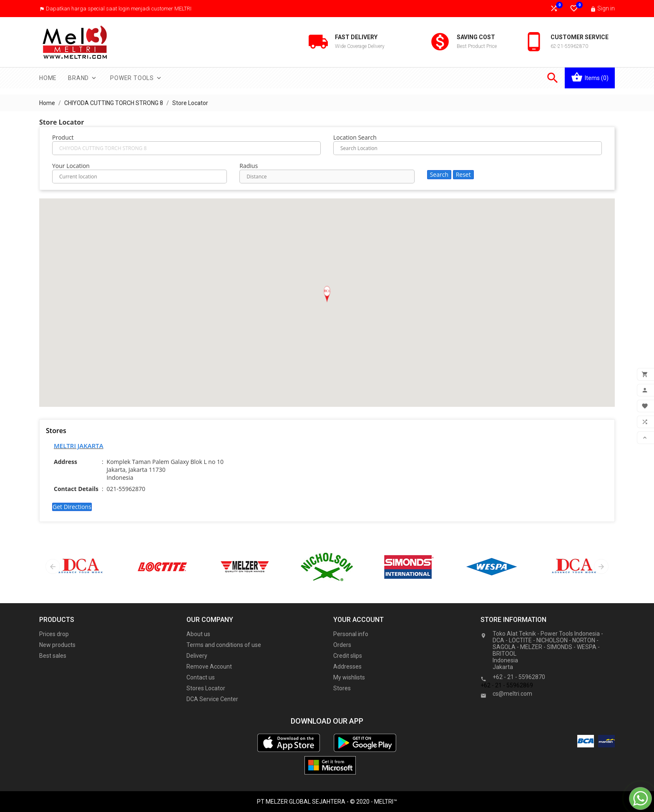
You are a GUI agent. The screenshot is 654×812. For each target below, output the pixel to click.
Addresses (347, 667)
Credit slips (348, 656)
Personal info (351, 634)
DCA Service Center (212, 699)
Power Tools (136, 78)
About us (198, 634)
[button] (327, 294)
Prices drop (54, 634)
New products (57, 645)
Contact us (201, 677)
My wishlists (349, 677)
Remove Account (209, 667)
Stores (342, 688)
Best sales (53, 656)
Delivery (197, 656)
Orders (342, 645)
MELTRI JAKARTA (79, 446)
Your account (358, 620)
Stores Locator (206, 688)
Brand (83, 78)
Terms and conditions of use (224, 645)
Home (48, 78)
